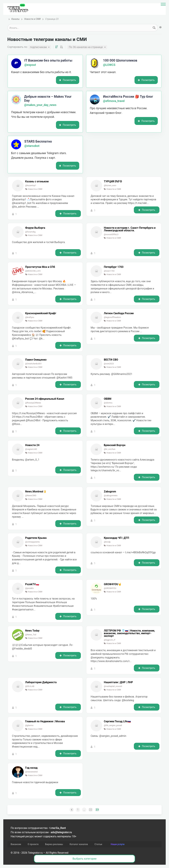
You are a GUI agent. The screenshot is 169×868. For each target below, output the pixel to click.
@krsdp (107, 542)
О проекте (33, 844)
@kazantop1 (31, 185)
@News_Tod (31, 635)
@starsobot (32, 146)
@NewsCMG (31, 496)
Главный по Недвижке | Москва (45, 721)
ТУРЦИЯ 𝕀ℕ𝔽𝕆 (113, 182)
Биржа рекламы (54, 844)
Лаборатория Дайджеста (41, 682)
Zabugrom (110, 492)
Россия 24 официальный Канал (45, 399)
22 (91, 810)
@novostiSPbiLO (111, 234)
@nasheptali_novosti (113, 686)
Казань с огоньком (37, 182)
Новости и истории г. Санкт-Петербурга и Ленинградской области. (130, 229)
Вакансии (16, 844)
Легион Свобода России (119, 313)
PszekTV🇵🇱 (32, 584)
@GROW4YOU (110, 588)
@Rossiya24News (33, 403)
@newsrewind (31, 772)
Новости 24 (32, 445)
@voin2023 (109, 364)
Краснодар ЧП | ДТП (116, 538)
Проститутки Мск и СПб (40, 267)
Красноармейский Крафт (41, 313)
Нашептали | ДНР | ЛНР (118, 682)
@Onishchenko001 (34, 364)
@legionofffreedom (112, 317)
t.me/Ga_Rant (58, 828)
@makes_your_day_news (40, 105)
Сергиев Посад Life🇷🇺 (117, 721)
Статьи (98, 844)
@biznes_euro (110, 185)
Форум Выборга (35, 228)
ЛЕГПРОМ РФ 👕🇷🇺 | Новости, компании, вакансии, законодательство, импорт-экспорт (129, 633)
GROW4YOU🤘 (113, 584)
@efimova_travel (114, 101)
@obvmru (108, 403)
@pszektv (30, 588)
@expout (30, 65)
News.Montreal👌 (36, 492)
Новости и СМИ (35, 189)
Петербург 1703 (114, 267)
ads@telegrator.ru (61, 832)
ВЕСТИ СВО (111, 360)
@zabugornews (111, 496)
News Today (32, 631)
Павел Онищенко (36, 360)
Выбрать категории (85, 859)
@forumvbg (30, 232)
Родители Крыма (36, 538)
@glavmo (29, 725)
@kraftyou (30, 317)
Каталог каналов (79, 844)
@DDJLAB (30, 686)
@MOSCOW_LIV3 (33, 271)
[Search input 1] (79, 28)
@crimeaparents (33, 542)
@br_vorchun (110, 449)
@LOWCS (109, 65)
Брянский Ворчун (115, 445)
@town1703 (109, 271)
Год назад (31, 768)
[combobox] (40, 47)
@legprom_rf (110, 640)
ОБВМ (108, 399)
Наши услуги (118, 844)
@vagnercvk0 (31, 449)
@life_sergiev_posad (113, 725)
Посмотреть (68, 80)
